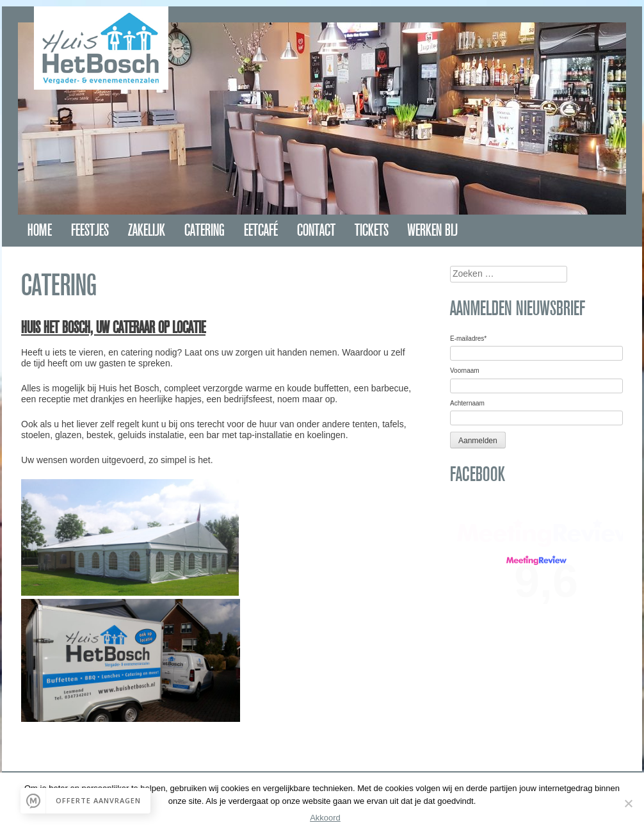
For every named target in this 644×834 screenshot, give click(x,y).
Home (40, 230)
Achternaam (467, 403)
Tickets (372, 230)
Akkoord (325, 818)
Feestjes (90, 230)
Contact (316, 230)
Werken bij (433, 230)
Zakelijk (147, 230)
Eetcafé (261, 230)
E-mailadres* (468, 339)
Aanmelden (478, 441)
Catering (205, 230)
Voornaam (465, 371)
